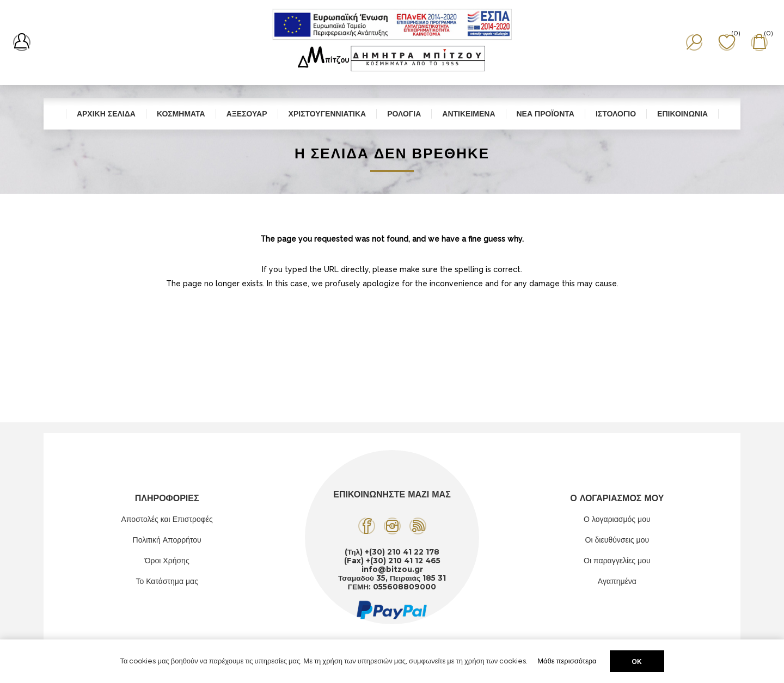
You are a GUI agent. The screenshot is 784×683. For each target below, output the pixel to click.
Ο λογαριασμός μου (617, 519)
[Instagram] (392, 526)
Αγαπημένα (617, 581)
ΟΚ (637, 662)
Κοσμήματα (181, 114)
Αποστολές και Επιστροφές (167, 519)
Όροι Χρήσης (167, 561)
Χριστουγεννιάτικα (327, 114)
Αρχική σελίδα (106, 114)
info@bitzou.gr (392, 569)
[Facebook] (367, 526)
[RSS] (418, 526)
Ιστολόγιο (616, 114)
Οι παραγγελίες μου (617, 561)
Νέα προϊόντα (546, 114)
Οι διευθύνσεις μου (617, 540)
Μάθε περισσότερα (567, 661)
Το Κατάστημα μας (167, 581)
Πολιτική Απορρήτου (167, 540)
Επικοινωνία (682, 114)
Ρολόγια (404, 114)
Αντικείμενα (468, 114)
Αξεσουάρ (247, 114)
